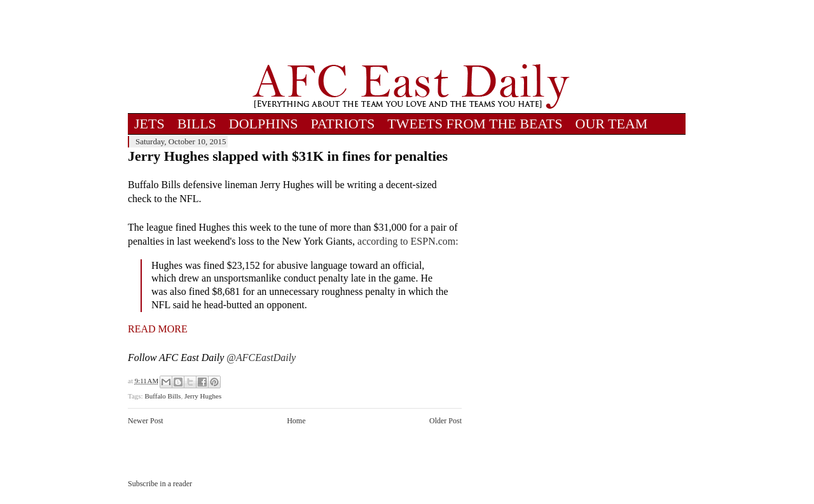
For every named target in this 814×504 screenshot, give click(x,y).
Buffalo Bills (162, 396)
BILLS (197, 124)
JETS (149, 124)
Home (296, 421)
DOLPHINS (264, 124)
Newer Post (146, 421)
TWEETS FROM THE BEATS (475, 124)
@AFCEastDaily (261, 358)
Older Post (445, 421)
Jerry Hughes (203, 396)
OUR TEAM (612, 124)
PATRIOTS (343, 124)
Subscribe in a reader (160, 484)
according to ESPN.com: (408, 241)
